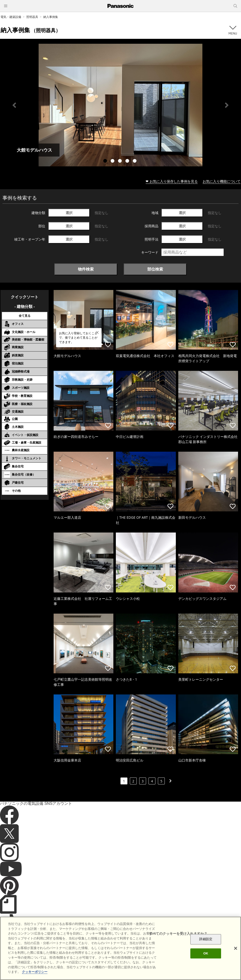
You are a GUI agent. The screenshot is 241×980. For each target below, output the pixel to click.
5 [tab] (135, 161)
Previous (14, 105)
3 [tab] (120, 161)
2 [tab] (113, 161)
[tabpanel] (120, 105)
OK (206, 953)
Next (227, 105)
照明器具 (32, 17)
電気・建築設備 (11, 17)
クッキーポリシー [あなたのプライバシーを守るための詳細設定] (35, 972)
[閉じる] (236, 948)
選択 (69, 213)
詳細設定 (206, 939)
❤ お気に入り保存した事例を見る (172, 181)
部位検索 (155, 269)
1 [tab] (106, 161)
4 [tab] (128, 161)
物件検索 (86, 269)
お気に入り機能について (222, 181)
